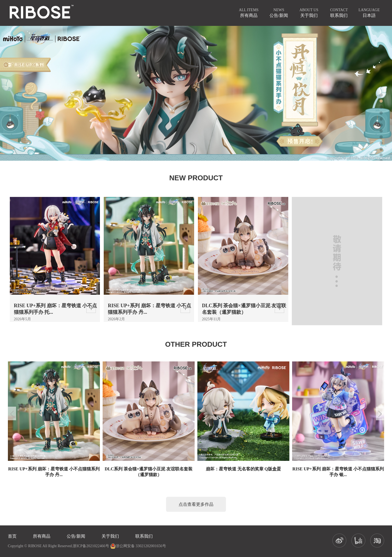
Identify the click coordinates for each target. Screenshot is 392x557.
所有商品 (42, 536)
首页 (12, 536)
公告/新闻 (76, 536)
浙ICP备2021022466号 (91, 546)
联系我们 (144, 536)
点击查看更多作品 (196, 504)
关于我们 (110, 536)
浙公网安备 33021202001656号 (138, 546)
